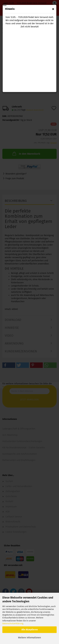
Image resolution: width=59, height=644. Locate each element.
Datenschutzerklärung (13, 623)
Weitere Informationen (29, 638)
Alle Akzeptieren (30, 630)
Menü (5, 5)
